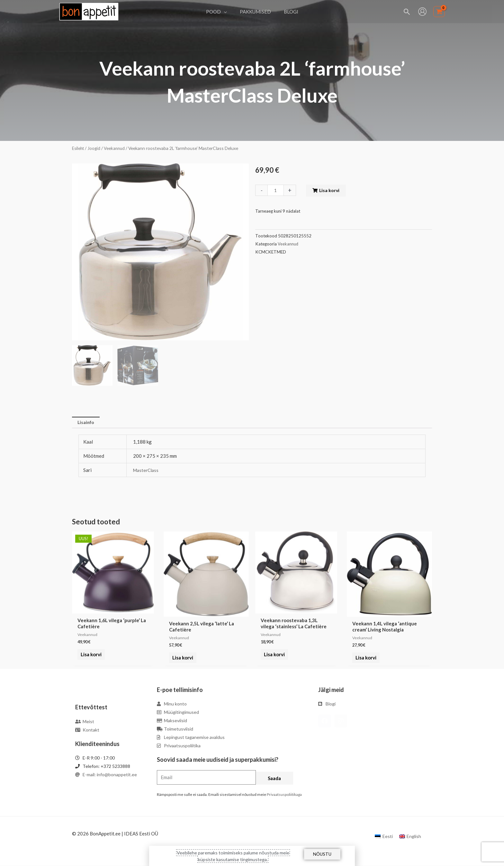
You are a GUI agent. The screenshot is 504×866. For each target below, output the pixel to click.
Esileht (79, 148)
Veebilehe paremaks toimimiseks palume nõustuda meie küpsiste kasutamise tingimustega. (233, 856)
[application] (227, 12)
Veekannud (117, 148)
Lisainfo (87, 423)
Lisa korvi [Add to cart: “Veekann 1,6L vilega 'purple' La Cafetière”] (90, 659)
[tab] (87, 423)
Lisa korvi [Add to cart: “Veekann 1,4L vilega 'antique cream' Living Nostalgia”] (365, 659)
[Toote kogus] (276, 190)
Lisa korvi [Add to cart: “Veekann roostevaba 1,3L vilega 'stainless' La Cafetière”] (273, 659)
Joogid (96, 148)
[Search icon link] (407, 12)
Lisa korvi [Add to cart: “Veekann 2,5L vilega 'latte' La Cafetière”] (181, 659)
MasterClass (147, 471)
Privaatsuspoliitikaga (284, 795)
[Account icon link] (422, 12)
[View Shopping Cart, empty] (439, 12)
